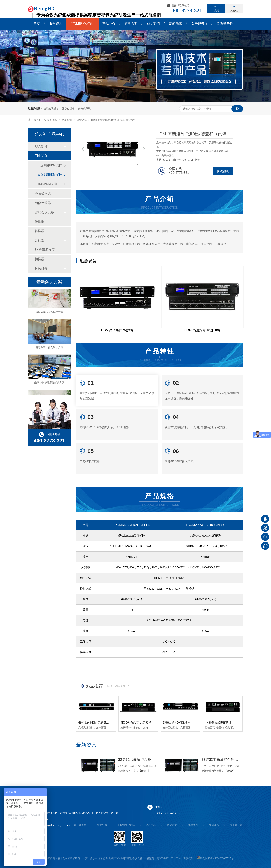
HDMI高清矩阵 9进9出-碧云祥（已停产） (114, 120)
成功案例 (153, 24)
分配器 (39, 240)
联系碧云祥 (225, 24)
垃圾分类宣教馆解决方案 (49, 314)
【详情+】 (144, 771)
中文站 (216, 9)
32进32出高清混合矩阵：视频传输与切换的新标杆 (220, 759)
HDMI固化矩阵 (82, 24)
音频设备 (41, 268)
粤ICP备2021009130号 (169, 858)
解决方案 (131, 24)
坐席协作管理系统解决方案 (49, 384)
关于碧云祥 (199, 24)
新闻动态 (176, 24)
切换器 (39, 259)
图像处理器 (68, 109)
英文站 (234, 9)
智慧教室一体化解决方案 (49, 349)
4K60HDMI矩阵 (47, 184)
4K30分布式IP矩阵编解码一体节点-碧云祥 (232, 723)
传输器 (39, 222)
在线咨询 (223, 171)
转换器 (39, 231)
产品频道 (67, 120)
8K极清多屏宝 (45, 250)
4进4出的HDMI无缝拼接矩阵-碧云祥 (101, 723)
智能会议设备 (51, 109)
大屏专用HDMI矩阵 (50, 165)
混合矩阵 (56, 24)
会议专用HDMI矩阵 (50, 175)
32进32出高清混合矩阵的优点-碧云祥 (137, 759)
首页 (37, 24)
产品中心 (109, 24)
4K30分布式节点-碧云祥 (136, 723)
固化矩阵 (82, 120)
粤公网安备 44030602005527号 (215, 858)
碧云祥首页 (80, 825)
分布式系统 (84, 109)
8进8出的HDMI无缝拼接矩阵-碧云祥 (186, 723)
